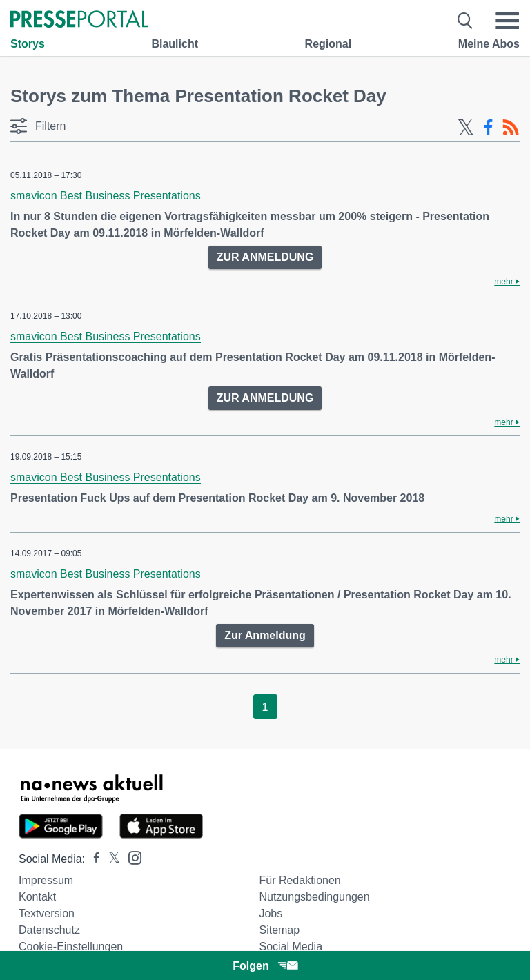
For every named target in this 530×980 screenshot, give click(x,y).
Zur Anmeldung (265, 635)
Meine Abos (489, 44)
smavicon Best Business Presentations (106, 196)
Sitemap (279, 930)
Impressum (46, 880)
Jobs (271, 913)
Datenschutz (49, 930)
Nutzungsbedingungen (314, 897)
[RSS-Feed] (511, 128)
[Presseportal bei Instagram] (131, 857)
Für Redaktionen (300, 880)
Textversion (47, 913)
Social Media (291, 947)
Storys (28, 44)
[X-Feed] (466, 128)
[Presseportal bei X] (110, 859)
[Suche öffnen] (465, 21)
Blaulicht (175, 44)
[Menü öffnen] (507, 21)
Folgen (265, 966)
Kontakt (37, 897)
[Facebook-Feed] (488, 128)
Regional (328, 44)
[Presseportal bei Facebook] (92, 859)
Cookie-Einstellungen (71, 947)
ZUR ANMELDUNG (265, 257)
